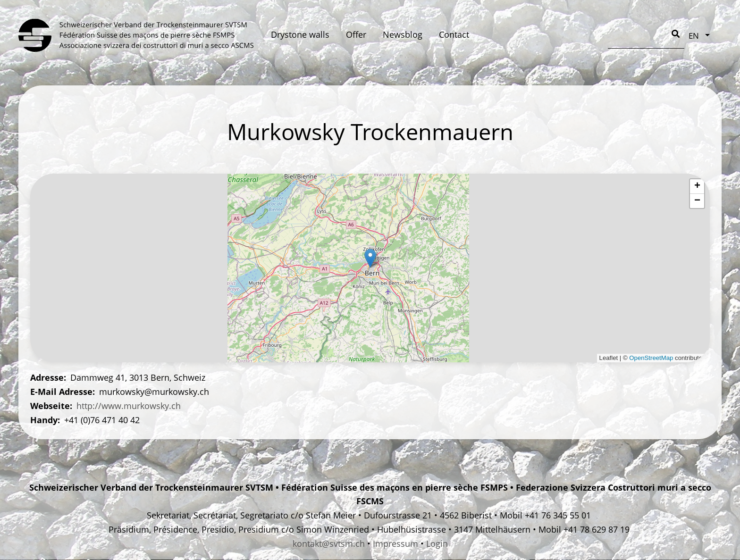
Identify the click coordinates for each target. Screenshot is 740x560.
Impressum (395, 543)
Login (437, 543)
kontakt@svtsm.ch (329, 543)
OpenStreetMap (651, 358)
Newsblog (403, 34)
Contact (454, 34)
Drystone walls (300, 34)
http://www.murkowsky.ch (129, 406)
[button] (370, 258)
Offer (356, 34)
